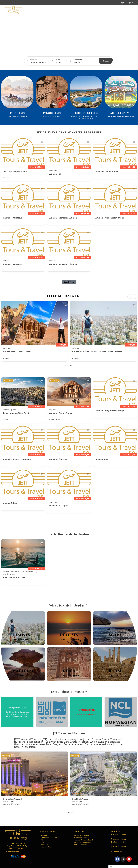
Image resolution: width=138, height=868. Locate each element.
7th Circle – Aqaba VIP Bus (15, 171)
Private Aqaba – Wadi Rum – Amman (20, 352)
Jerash (115, 671)
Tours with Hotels (86, 113)
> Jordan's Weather (82, 837)
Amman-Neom (102, 459)
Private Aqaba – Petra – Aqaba (86, 352)
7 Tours (120, 639)
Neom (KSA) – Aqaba (59, 506)
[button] (130, 10)
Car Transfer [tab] (81, 53)
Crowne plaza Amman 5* (13, 799)
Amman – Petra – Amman (61, 413)
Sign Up (130, 3)
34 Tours (74, 639)
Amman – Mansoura (13, 264)
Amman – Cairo (56, 174)
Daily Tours (17, 113)
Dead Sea (69, 635)
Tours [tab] (55, 53)
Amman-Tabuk (10, 503)
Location (34, 60)
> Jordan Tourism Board (83, 840)
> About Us (44, 844)
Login (122, 3)
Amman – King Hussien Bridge (110, 218)
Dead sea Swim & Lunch (14, 577)
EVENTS (73, 10)
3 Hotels (18, 639)
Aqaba (115, 635)
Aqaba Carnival (121, 113)
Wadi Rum (23, 671)
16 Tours (115, 675)
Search (106, 61)
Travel (53, 10)
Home (30, 10)
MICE (64, 10)
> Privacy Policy (45, 840)
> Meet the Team (46, 847)
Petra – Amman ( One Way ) (16, 413)
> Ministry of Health (81, 835)
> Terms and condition (48, 837)
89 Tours (28, 639)
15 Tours (23, 675)
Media (99, 10)
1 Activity (64, 639)
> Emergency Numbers (83, 842)
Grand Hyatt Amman (80, 799)
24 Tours (74, 675)
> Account (43, 835)
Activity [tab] (63, 53)
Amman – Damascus (13, 218)
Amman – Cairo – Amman (107, 171)
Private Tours (52, 113)
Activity (41, 10)
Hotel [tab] (71, 53)
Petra (69, 671)
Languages (87, 10)
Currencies (112, 862)
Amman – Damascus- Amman (63, 218)
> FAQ (42, 842)
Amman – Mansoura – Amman (63, 264)
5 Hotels (111, 639)
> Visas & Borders (81, 844)
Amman (23, 635)
